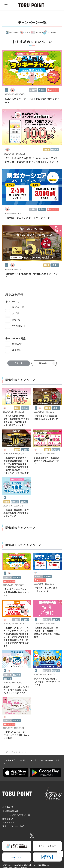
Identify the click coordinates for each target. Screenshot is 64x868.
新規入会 (17, 344)
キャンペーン (21, 752)
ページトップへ (60, 854)
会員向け (17, 350)
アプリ (16, 313)
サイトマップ (10, 824)
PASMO (16, 320)
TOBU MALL (19, 326)
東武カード (18, 307)
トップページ (8, 752)
